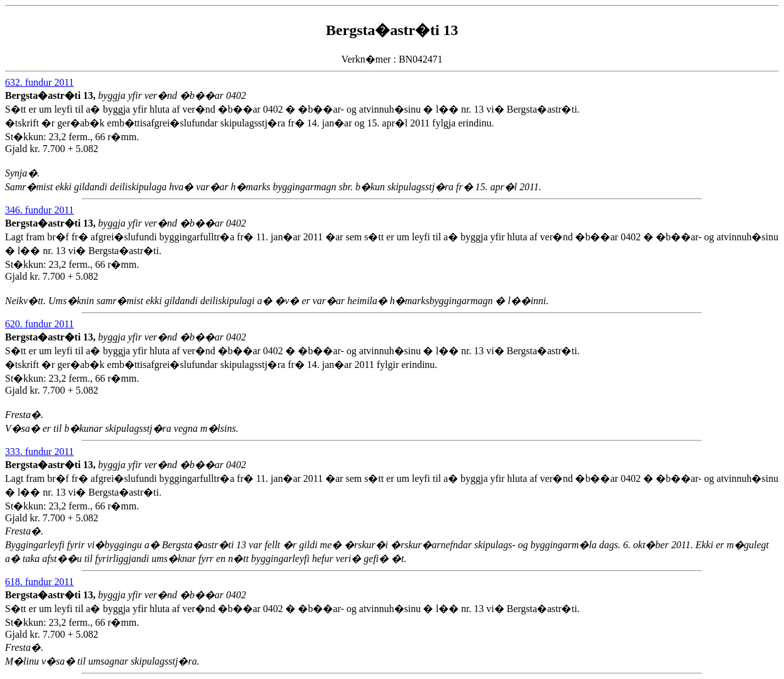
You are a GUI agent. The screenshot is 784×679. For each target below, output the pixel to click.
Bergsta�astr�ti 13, (52, 95)
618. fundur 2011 (39, 582)
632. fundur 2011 (39, 82)
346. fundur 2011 (39, 210)
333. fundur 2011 (39, 452)
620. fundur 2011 (39, 324)
